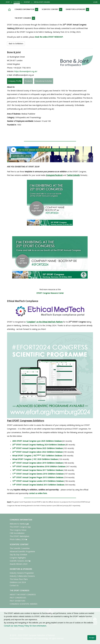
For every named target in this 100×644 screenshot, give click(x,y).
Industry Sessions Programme (22, 573)
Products (28, 81)
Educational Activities (44, 81)
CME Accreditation (17, 533)
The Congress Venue (18, 530)
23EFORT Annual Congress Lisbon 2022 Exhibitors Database (37, 452)
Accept (92, 638)
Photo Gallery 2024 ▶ (19, 539)
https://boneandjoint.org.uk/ (26, 71)
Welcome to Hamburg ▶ (19, 524)
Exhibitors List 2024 (18, 582)
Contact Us (14, 585)
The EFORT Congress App (20, 527)
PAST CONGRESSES (18, 598)
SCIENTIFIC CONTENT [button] (52, 9)
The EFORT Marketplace (19, 536)
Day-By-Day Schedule (18, 555)
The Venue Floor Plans (19, 579)
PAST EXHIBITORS (18, 601)
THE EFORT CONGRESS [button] (25, 18)
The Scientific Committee (20, 548)
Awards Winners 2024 (18, 564)
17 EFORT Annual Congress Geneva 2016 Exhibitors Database (38, 474)
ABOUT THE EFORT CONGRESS (23, 595)
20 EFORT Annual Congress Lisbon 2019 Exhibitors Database (37, 463)
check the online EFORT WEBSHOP (49, 37)
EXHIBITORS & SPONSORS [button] (77, 9)
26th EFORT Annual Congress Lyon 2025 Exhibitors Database (37, 441)
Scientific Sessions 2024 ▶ (20, 561)
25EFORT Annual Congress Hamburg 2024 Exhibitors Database (39, 445)
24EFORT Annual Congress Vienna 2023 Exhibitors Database (37, 448)
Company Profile (15, 81)
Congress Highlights (18, 558)
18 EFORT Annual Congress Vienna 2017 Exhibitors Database (38, 470)
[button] (9, 10)
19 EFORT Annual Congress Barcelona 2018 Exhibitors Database (39, 467)
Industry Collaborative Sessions (22, 576)
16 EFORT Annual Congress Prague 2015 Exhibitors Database (38, 477)
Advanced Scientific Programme (22, 551)
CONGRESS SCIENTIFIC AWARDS (24, 604)
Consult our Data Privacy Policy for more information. (25, 626)
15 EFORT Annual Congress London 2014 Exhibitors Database (38, 481)
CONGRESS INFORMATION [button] (26, 9)
